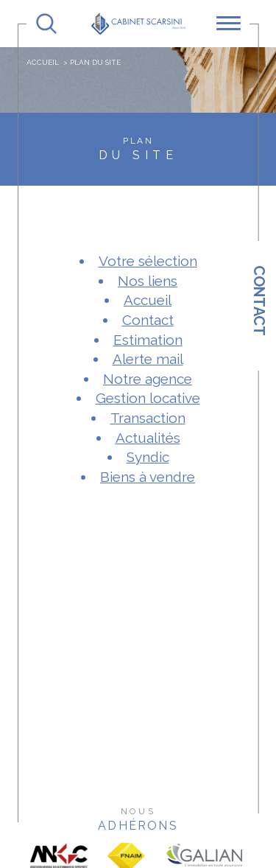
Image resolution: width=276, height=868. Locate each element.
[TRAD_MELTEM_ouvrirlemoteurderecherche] (46, 24)
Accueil (43, 62)
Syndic (148, 457)
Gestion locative (148, 398)
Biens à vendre (148, 477)
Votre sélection (148, 261)
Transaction (148, 418)
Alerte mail (148, 359)
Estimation (148, 340)
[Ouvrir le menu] (229, 24)
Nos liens (148, 281)
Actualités (148, 438)
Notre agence (148, 379)
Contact (259, 301)
